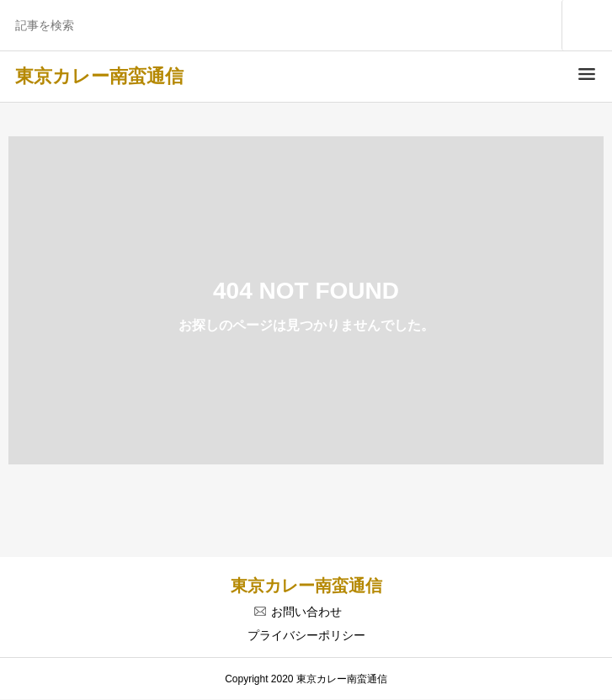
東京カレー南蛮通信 (99, 76)
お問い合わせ (306, 612)
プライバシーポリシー (306, 635)
